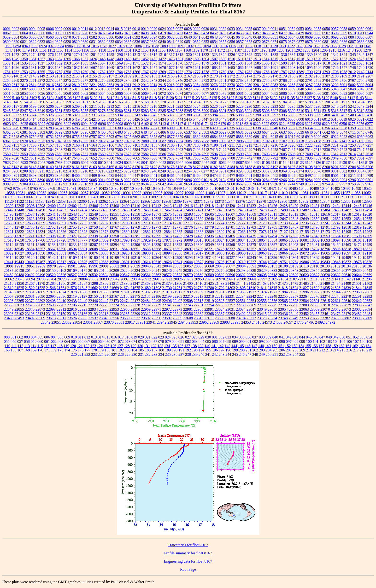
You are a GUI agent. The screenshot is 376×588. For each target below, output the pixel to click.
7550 (7, 154)
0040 (266, 29)
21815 (272, 288)
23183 (72, 314)
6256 (343, 124)
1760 (84, 72)
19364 (293, 258)
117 (53, 346)
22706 (72, 305)
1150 (34, 50)
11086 (111, 197)
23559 (125, 318)
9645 (171, 184)
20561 (146, 275)
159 (335, 346)
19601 (125, 262)
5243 (361, 106)
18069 (294, 240)
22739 (156, 305)
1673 (145, 68)
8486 (283, 175)
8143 (15, 167)
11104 (267, 197)
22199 (167, 296)
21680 (146, 288)
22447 (104, 301)
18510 (9, 249)
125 (107, 346)
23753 (304, 318)
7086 (197, 141)
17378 (125, 236)
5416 (50, 119)
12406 (93, 206)
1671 (128, 68)
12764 (104, 227)
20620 (294, 275)
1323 (214, 55)
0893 (9, 46)
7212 (240, 145)
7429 (248, 150)
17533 (294, 236)
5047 (343, 89)
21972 (251, 292)
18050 (251, 240)
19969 (41, 266)
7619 (7, 158)
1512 (248, 59)
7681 (188, 158)
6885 (223, 137)
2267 (369, 76)
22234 (241, 296)
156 (315, 346)
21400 (188, 283)
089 (235, 342)
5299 (205, 111)
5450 (231, 119)
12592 (177, 214)
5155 (33, 102)
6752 (50, 137)
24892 (320, 322)
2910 (119, 85)
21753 (188, 288)
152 (288, 346)
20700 (41, 279)
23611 (209, 318)
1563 (67, 63)
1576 (179, 63)
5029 (205, 89)
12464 (177, 210)
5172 (179, 102)
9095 (179, 180)
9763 (17, 188)
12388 (356, 201)
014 (101, 337)
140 (207, 346)
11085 (101, 197)
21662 (93, 288)
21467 (272, 283)
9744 (291, 184)
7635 (41, 158)
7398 (162, 150)
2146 (15, 76)
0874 (274, 42)
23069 (315, 309)
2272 (41, 80)
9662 (240, 184)
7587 (171, 154)
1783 (248, 72)
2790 (300, 80)
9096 (188, 180)
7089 (214, 141)
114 (33, 346)
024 (168, 337)
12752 (51, 227)
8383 (352, 171)
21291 (72, 283)
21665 (104, 288)
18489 (367, 245)
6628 (214, 132)
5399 (317, 115)
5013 (76, 89)
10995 (158, 193)
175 (74, 350)
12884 (167, 232)
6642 (326, 132)
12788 (304, 227)
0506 (317, 33)
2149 (41, 76)
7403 (179, 150)
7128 (309, 141)
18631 (114, 249)
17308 (51, 236)
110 (7, 346)
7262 (33, 150)
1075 (95, 46)
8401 (67, 175)
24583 (278, 322)
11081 (70, 197)
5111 (102, 98)
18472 (357, 245)
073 (128, 342)
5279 (110, 111)
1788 (292, 72)
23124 (40, 314)
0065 (33, 33)
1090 (173, 46)
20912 (146, 279)
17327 (72, 236)
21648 (82, 288)
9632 (136, 184)
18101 (357, 240)
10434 (93, 188)
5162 (93, 102)
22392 (40, 301)
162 (355, 346)
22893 (51, 309)
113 (27, 346)
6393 (67, 132)
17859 (93, 240)
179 (101, 350)
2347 (188, 80)
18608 (93, 249)
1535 (24, 63)
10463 (240, 188)
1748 (352, 68)
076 (148, 342)
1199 (272, 50)
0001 (7, 29)
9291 (326, 180)
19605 (135, 262)
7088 (206, 141)
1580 (214, 63)
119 (66, 346)
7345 (67, 150)
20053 (177, 266)
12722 (199, 223)
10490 (314, 188)
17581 (346, 236)
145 (241, 346)
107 (356, 342)
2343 (153, 80)
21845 (367, 288)
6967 (7, 141)
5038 (283, 89)
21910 (167, 292)
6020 (352, 119)
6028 (50, 124)
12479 (272, 210)
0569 (59, 37)
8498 (317, 175)
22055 (346, 292)
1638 (84, 68)
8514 (361, 175)
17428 (188, 236)
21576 (72, 288)
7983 (59, 163)
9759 (360, 184)
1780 (223, 72)
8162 (84, 167)
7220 (292, 145)
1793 (326, 72)
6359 (352, 128)
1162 (136, 50)
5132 (265, 98)
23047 (251, 309)
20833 (104, 279)
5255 (84, 111)
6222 (265, 124)
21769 (199, 288)
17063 (241, 232)
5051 (7, 93)
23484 (367, 314)
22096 (61, 296)
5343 (136, 115)
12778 (199, 227)
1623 (361, 63)
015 (107, 337)
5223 (188, 106)
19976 (62, 266)
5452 (248, 119)
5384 (214, 115)
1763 (110, 72)
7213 (248, 145)
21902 (146, 292)
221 (81, 354)
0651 (274, 37)
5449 (223, 119)
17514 (283, 236)
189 (168, 350)
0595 (162, 37)
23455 (315, 314)
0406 (128, 33)
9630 (119, 184)
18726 (220, 249)
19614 (146, 262)
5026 (179, 89)
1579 (205, 63)
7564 (76, 154)
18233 (72, 245)
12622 (19, 219)
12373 (219, 201)
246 (242, 354)
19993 (83, 266)
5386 (231, 115)
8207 (7, 171)
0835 (128, 42)
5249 (41, 111)
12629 (93, 219)
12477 (251, 210)
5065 (110, 93)
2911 (127, 85)
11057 (345, 193)
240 (201, 354)
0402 (102, 33)
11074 (49, 197)
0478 (292, 33)
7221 (300, 145)
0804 (352, 37)
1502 (188, 59)
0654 (292, 37)
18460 (336, 245)
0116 (76, 33)
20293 (241, 270)
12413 (167, 206)
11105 (277, 197)
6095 (93, 124)
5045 (326, 89)
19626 (167, 262)
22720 (93, 305)
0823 (41, 42)
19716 (230, 262)
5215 (128, 106)
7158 (59, 145)
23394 (230, 314)
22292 (367, 296)
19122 (19, 258)
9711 (266, 184)
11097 (195, 197)
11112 (338, 197)
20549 (135, 275)
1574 (162, 63)
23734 (272, 318)
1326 (231, 55)
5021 (145, 89)
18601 (82, 249)
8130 (343, 163)
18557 (40, 249)
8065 (180, 163)
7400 (171, 150)
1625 (7, 68)
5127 (230, 98)
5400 (326, 115)
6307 (153, 128)
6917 (292, 137)
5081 (240, 93)
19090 (336, 253)
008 (60, 337)
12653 (346, 219)
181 (114, 350)
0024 (162, 29)
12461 (156, 210)
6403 (119, 132)
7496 (300, 150)
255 (302, 354)
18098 (346, 240)
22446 (93, 301)
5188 (309, 102)
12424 (262, 206)
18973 (156, 253)
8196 (292, 167)
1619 (335, 63)
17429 (199, 236)
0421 (179, 33)
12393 (9, 206)
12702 (104, 223)
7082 (162, 141)
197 (222, 350)
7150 (360, 141)
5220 (162, 106)
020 (141, 337)
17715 (51, 240)
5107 (76, 98)
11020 (293, 193)
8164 (102, 167)
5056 (41, 93)
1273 (24, 55)
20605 (262, 275)
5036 (266, 89)
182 (121, 350)
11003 (210, 193)
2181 (300, 76)
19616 (156, 262)
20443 (367, 270)
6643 (335, 132)
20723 (62, 279)
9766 (43, 188)
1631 (33, 68)
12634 (146, 219)
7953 (24, 163)
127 (120, 346)
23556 (114, 318)
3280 (248, 85)
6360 (361, 128)
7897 (369, 158)
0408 (145, 33)
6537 (188, 132)
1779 (214, 72)
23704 (241, 318)
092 (255, 342)
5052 (15, 93)
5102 (33, 98)
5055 (33, 93)
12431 (315, 206)
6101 (136, 124)
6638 (292, 132)
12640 (209, 219)
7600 (248, 154)
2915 (162, 85)
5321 (7, 115)
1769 (162, 72)
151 (281, 346)
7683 (197, 158)
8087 (240, 163)
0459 (274, 33)
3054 (197, 85)
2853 (102, 85)
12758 (93, 227)
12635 (156, 219)
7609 (309, 154)
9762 (8, 188)
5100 (16, 98)
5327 (59, 115)
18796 (325, 249)
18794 (315, 249)
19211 (125, 258)
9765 (34, 188)
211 (315, 350)
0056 (326, 29)
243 (222, 354)
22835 (357, 305)
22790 (294, 305)
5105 (59, 98)
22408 (51, 301)
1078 (121, 46)
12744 (346, 223)
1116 (241, 46)
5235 (292, 106)
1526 (369, 59)
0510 (352, 33)
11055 (335, 193)
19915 (19, 266)
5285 (162, 111)
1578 (197, 63)
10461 (230, 188)
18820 (357, 249)
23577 (135, 318)
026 (181, 337)
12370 (188, 201)
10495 (335, 188)
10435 (103, 188)
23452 (304, 314)
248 (255, 354)
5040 (300, 89)
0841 (171, 42)
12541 (51, 214)
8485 (274, 175)
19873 (346, 262)
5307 (274, 111)
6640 (309, 132)
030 (208, 337)
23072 (336, 309)
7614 (352, 154)
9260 (257, 180)
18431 (315, 245)
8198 (309, 167)
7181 (136, 145)
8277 (205, 171)
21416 (199, 283)
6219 (248, 124)
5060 (67, 93)
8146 (41, 167)
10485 (293, 188)
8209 (24, 171)
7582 (145, 154)
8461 (171, 175)
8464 (179, 175)
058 (27, 342)
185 (141, 350)
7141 (343, 141)
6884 (214, 137)
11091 (143, 197)
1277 (59, 55)
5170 (162, 102)
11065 (18, 197)
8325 (257, 171)
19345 (251, 258)
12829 (93, 232)
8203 (343, 167)
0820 (15, 42)
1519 (309, 59)
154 (301, 346)
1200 (281, 50)
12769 (135, 227)
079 (168, 342)
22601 (315, 301)
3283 (274, 85)
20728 (72, 279)
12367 (156, 201)
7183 (153, 145)
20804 (83, 279)
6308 (162, 128)
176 (81, 350)
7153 (15, 145)
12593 (188, 214)
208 (295, 350)
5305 (257, 111)
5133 (274, 98)
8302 (248, 171)
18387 (272, 245)
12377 (251, 201)
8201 (335, 167)
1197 (255, 50)
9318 (84, 184)
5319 (361, 111)
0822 (33, 42)
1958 (343, 72)
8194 (283, 167)
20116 (314, 266)
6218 (240, 124)
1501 (179, 59)
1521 (326, 59)
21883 (93, 292)
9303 (16, 184)
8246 (153, 171)
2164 (162, 76)
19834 (315, 262)
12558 (135, 214)
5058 (59, 93)
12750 (30, 227)
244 (228, 354)
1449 (119, 59)
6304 (128, 128)
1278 (67, 55)
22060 (357, 292)
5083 (257, 93)
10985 (63, 193)
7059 (76, 141)
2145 (7, 76)
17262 (367, 232)
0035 (248, 29)
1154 (68, 50)
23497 (30, 318)
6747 (7, 137)
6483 (136, 132)
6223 (274, 124)
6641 (317, 132)
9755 (335, 184)
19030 (220, 253)
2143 (361, 72)
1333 (257, 55)
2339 (119, 80)
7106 (275, 141)
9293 (335, 180)
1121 (283, 46)
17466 (241, 236)
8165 (110, 167)
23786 (336, 318)
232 (148, 354)
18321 (167, 245)
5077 (205, 93)
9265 (274, 180)
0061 (369, 29)
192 (188, 350)
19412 (357, 258)
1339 (309, 55)
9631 (128, 184)
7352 (84, 150)
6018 (335, 119)
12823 (30, 232)
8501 (335, 175)
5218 (153, 106)
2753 (205, 80)
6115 (171, 124)
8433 (102, 175)
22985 (199, 309)
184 (134, 350)
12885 (177, 232)
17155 (304, 232)
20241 (156, 270)
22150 (93, 296)
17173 (325, 232)
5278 (102, 111)
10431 (71, 188)
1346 (361, 55)
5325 (41, 115)
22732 (146, 305)
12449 (30, 210)
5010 (50, 89)
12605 (209, 214)
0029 (197, 29)
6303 (119, 128)
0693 (343, 37)
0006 (50, 29)
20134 (346, 266)
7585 (153, 154)
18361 (220, 245)
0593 (145, 37)
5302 (231, 111)
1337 (292, 55)
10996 (168, 193)
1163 (145, 50)
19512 (61, 262)
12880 (125, 232)
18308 (146, 245)
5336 (128, 115)
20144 (30, 270)
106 (349, 342)
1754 (33, 72)
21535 (40, 288)
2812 (15, 85)
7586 (162, 154)
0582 (93, 37)
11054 (325, 193)
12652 (336, 219)
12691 (61, 223)
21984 (283, 292)
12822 (19, 232)
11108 (308, 197)
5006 (15, 89)
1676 (162, 68)
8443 (119, 175)
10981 (20, 193)
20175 (82, 270)
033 (228, 337)
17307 (40, 236)
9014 (102, 180)
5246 (15, 111)
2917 (179, 85)
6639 (300, 132)
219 (369, 350)
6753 (59, 137)
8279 (214, 171)
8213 (59, 171)
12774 (167, 227)
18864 (82, 253)
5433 (153, 119)
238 (188, 354)
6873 (153, 137)
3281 (257, 85)
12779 (209, 227)
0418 (153, 33)
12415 (177, 206)
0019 (145, 29)
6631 (240, 132)
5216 (136, 106)
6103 (154, 124)
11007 (220, 193)
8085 (231, 163)
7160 (76, 145)
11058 (356, 193)
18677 (167, 249)
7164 (93, 145)
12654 (357, 219)
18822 (9, 253)
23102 (19, 314)
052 (356, 337)
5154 (24, 102)
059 (34, 342)
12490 (357, 210)
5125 (213, 98)
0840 (162, 42)
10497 (346, 188)
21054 (283, 279)
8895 (50, 180)
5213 (110, 106)
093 (262, 342)
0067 (50, 33)
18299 (125, 245)
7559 (59, 154)
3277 (223, 85)
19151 (61, 258)
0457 (257, 33)
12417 (199, 206)
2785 (257, 80)
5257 (93, 111)
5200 (41, 106)
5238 (317, 106)
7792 (274, 158)
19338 (241, 258)
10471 (272, 188)
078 (161, 342)
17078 (262, 232)
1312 (128, 55)
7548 (369, 150)
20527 (72, 275)
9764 (25, 188)
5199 (33, 106)
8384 (361, 171)
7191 (223, 145)
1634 (59, 68)
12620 (367, 214)
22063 (367, 292)
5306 (266, 111)
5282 (136, 111)
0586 (110, 37)
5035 (257, 89)
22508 (188, 301)
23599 (177, 318)
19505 (51, 262)
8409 (93, 175)
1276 (50, 55)
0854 (214, 42)
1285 (110, 55)
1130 (359, 46)
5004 (369, 85)
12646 (272, 219)
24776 (299, 322)
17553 (325, 236)
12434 (336, 206)
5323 (24, 115)
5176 (214, 102)
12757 (82, 227)
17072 (251, 232)
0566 (33, 37)
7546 (352, 150)
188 (161, 350)
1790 (309, 72)
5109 (94, 98)
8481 (248, 175)
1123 (300, 46)
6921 (326, 137)
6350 (283, 128)
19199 (114, 258)
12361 (93, 201)
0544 (369, 33)
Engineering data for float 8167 (188, 561)
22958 (135, 309)
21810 (251, 288)
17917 (135, 240)
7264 (50, 150)
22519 (209, 301)
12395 (19, 206)
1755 (41, 72)
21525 (19, 288)
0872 (257, 42)
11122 (19, 201)
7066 (85, 141)
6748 (15, 137)
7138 (317, 141)
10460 (219, 188)
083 (195, 342)
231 (141, 354)
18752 (251, 249)
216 (349, 350)
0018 (136, 29)
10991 (126, 193)
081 (181, 342)
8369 (283, 171)
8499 (326, 175)
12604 (199, 214)
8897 (59, 180)
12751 (40, 227)
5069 (145, 93)
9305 (33, 184)
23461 (325, 314)
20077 (230, 266)
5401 (335, 115)
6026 (33, 124)
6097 (111, 124)
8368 (274, 171)
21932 (188, 292)
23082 (357, 309)
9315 (76, 184)
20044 (167, 266)
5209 (76, 106)
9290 (317, 180)
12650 (315, 219)
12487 (346, 210)
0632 (171, 37)
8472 (205, 175)
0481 (309, 33)
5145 (7, 102)
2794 (326, 80)
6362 (7, 132)
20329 (262, 270)
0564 (15, 37)
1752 (15, 72)
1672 (136, 68)
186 (148, 350)
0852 (197, 42)
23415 (262, 314)
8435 (110, 175)
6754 (67, 137)
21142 (346, 279)
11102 (246, 197)
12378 (261, 201)
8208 (15, 171)
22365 (19, 301)
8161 (76, 167)
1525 (361, 59)
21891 (125, 292)
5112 (110, 98)
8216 (84, 171)
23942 (162, 322)
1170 (204, 50)
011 (80, 337)
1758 (67, 72)
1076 (104, 46)
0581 (84, 37)
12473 (220, 210)
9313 (67, 184)
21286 (61, 283)
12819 (357, 227)
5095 (361, 93)
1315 (153, 55)
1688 (257, 68)
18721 (209, 249)
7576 (128, 154)
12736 (304, 223)
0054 (309, 29)
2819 (76, 85)
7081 (154, 141)
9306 (41, 184)
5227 (223, 106)
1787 (283, 72)
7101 (257, 141)
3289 (326, 85)
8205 (361, 167)
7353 (93, 150)
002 (20, 337)
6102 (145, 124)
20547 (125, 275)
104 (336, 342)
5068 (136, 93)
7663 (128, 158)
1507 (214, 59)
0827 (59, 42)
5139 (325, 98)
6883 (205, 137)
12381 (293, 201)
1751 (7, 72)
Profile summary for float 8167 (188, 553)
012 (87, 337)
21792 (220, 288)
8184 (231, 167)
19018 (209, 253)
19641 (177, 262)
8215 (76, 171)
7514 (309, 150)
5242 (352, 106)
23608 (188, 318)
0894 (17, 46)
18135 (19, 245)
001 (13, 337)
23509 (40, 318)
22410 (61, 301)
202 (255, 350)
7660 (110, 158)
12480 (283, 210)
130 (140, 346)
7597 (223, 154)
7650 (84, 158)
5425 (128, 119)
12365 (135, 201)
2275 (67, 80)
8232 (128, 171)
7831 (300, 158)
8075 (206, 163)
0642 (205, 37)
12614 (304, 214)
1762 (102, 72)
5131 (256, 98)
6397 (93, 132)
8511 (352, 175)
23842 (46, 322)
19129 (30, 258)
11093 (163, 197)
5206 (50, 106)
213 (329, 350)
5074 (179, 93)
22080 (19, 296)
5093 (343, 93)
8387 (369, 171)
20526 (61, 275)
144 (234, 346)
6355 (317, 128)
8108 (266, 163)
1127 (333, 46)
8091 (257, 163)
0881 (326, 42)
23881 (119, 322)
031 (215, 337)
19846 (336, 262)
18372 (241, 245)
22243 (262, 296)
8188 (248, 167)
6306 (145, 128)
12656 (9, 223)
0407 (136, 33)
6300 (93, 128)
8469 (197, 175)
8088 (249, 163)
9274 (292, 180)
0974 (43, 46)
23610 (199, 318)
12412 (156, 206)
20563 (156, 275)
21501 (357, 283)
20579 (188, 275)
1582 (231, 63)
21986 (294, 292)
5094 (352, 93)
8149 (50, 167)
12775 (177, 227)
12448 (19, 210)
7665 (136, 158)
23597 (167, 318)
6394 (76, 132)
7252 (343, 145)
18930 (135, 253)
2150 (50, 76)
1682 (205, 68)
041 (282, 337)
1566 (93, 63)
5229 (240, 106)
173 (60, 350)
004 (34, 337)
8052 (162, 163)
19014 (188, 253)
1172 (221, 50)
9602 (110, 184)
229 (128, 354)
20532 (93, 275)
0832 (102, 42)
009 (67, 337)
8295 (240, 171)
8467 (188, 175)
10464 (251, 188)
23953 (193, 322)
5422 (102, 119)
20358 (325, 270)
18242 (82, 245)
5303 (240, 111)
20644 (357, 275)
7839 (317, 158)
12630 (104, 219)
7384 (136, 150)
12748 (9, 227)
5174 (197, 102)
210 (309, 350)
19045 (230, 253)
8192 (266, 167)
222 (87, 354)
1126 (325, 46)
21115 (315, 279)
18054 (262, 240)
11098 (205, 197)
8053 (171, 163)
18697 (188, 249)
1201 (289, 50)
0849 (179, 42)
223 (94, 354)
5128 (239, 98)
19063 (262, 253)
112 (20, 346)
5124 (205, 98)
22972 (167, 309)
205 (275, 350)
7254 (361, 145)
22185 (146, 296)
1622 (352, 63)
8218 (102, 171)
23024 (220, 309)
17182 (336, 232)
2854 (110, 85)
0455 (240, 33)
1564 (76, 63)
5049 (361, 89)
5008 (33, 89)
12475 (230, 210)
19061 (251, 253)
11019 (283, 193)
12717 (188, 223)
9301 (369, 180)
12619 (357, 214)
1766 (136, 72)
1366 (76, 59)
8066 (188, 163)
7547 (361, 150)
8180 (205, 167)
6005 (292, 119)
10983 (41, 193)
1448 (110, 59)
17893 (114, 240)
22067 (9, 296)
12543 (72, 214)
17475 (251, 236)
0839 (153, 42)
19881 (9, 266)
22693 (51, 305)
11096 (184, 197)
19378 (304, 258)
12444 (346, 206)
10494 (325, 188)
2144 (369, 72)
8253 (179, 171)
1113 (216, 46)
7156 (41, 145)
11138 (40, 201)
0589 (119, 37)
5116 (144, 98)
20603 (251, 275)
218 (363, 350)
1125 (316, 46)
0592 (136, 37)
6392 (59, 132)
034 (235, 337)
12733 (283, 223)
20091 (251, 266)
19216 (135, 258)
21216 (9, 283)
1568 (110, 63)
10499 (356, 188)
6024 (16, 124)
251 (275, 354)
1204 (315, 50)
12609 (251, 214)
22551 (241, 301)
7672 (171, 158)
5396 (292, 115)
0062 (7, 33)
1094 (207, 46)
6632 (248, 132)
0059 (352, 29)
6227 (309, 124)
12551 (114, 214)
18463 (346, 245)
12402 (72, 206)
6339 (266, 128)
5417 (59, 119)
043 (295, 337)
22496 (167, 301)
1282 (102, 55)
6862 (136, 137)
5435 (171, 119)
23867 (98, 322)
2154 (84, 76)
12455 (93, 210)
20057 (188, 266)
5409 (361, 115)
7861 (361, 158)
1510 (231, 59)
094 (269, 342)
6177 (214, 124)
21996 (304, 292)
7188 (197, 145)
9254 (231, 180)
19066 (283, 253)
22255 (283, 296)
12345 (50, 201)
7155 (33, 145)
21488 (315, 283)
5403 (352, 115)
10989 (105, 193)
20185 (93, 270)
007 (54, 337)
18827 (19, 253)
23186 (82, 314)
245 (235, 354)
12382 (304, 201)
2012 (352, 72)
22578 (294, 301)
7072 (102, 141)
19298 (188, 258)
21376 (156, 283)
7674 (179, 158)
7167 (119, 145)
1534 (15, 63)
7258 (7, 150)
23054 (283, 309)
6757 (93, 137)
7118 (300, 141)
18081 (304, 240)
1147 (9, 50)
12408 (114, 206)
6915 (274, 137)
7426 (240, 150)
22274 (325, 296)
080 (175, 342)
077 (154, 342)
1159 (111, 50)
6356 (326, 128)
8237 (136, 171)
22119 (72, 296)
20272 (209, 270)
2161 (136, 76)
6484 (145, 132)
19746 (272, 262)
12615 (315, 214)
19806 (304, 262)
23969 (214, 322)
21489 (325, 283)
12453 (72, 210)
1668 (102, 68)
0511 (361, 33)
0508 (335, 33)
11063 (7, 197)
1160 (119, 50)
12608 (241, 214)
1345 (352, 55)
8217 (93, 171)
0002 (15, 29)
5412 (15, 119)
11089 (122, 197)
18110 (367, 240)
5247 (24, 111)
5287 (171, 111)
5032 (231, 89)
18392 (283, 245)
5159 (67, 102)
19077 (315, 253)
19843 (325, 262)
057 (20, 342)
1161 (128, 50)
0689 (309, 37)
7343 (59, 150)
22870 (30, 309)
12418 (209, 206)
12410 (135, 206)
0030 (205, 29)
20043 (156, 266)
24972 (330, 322)
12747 (367, 223)
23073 (346, 309)
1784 (257, 72)
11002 (200, 193)
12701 (93, 223)
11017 (262, 193)
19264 (156, 258)
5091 (326, 93)
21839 (346, 288)
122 (87, 346)
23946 (183, 322)
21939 (199, 292)
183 (128, 350)
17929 (146, 240)
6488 (171, 132)
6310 (179, 128)
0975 (52, 46)
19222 (146, 258)
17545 (315, 236)
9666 (248, 184)
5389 (248, 115)
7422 (223, 150)
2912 (136, 85)
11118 (369, 197)
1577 (188, 63)
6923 (343, 137)
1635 (67, 68)
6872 (145, 137)
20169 (72, 270)
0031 (214, 29)
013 (94, 337)
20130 (325, 266)
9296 (352, 180)
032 (222, 337)
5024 (162, 89)
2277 (84, 80)
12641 (220, 219)
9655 (205, 184)
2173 (240, 76)
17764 (72, 240)
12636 (167, 219)
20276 (220, 270)
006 (47, 337)
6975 (41, 141)
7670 (162, 158)
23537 (93, 318)
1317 (171, 55)
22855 (19, 309)
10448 (166, 188)
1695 (309, 68)
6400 (102, 132)
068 (94, 342)
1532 (7, 63)
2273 (50, 80)
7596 (214, 154)
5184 (283, 102)
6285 (67, 128)
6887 (231, 137)
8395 (50, 175)
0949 (26, 46)
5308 (283, 111)
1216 (341, 50)
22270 (315, 296)
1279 (76, 55)
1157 (94, 50)
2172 (231, 76)
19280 (167, 258)
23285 (125, 314)
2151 (59, 76)
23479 (346, 314)
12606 (220, 214)
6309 (171, 128)
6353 (300, 128)
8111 (274, 163)
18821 (367, 249)
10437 (124, 188)
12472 (209, 210)
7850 (343, 158)
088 (228, 342)
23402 (241, 314)
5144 (369, 98)
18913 (114, 253)
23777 (315, 318)
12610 (262, 214)
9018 (119, 180)
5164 (110, 102)
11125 (30, 201)
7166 (110, 145)
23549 (104, 318)
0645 (231, 37)
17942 (156, 240)
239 (195, 354)
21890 (114, 292)
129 (134, 346)
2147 (24, 76)
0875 (283, 42)
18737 (230, 249)
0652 (283, 37)
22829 (346, 305)
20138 (19, 270)
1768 (153, 72)
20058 (199, 266)
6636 (274, 132)
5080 (231, 93)
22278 (336, 296)
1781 (231, 72)
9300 (361, 180)
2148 (33, 76)
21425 (209, 283)
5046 (335, 89)
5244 (369, 106)
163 (362, 346)
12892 (220, 232)
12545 (82, 214)
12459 (135, 210)
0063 (16, 33)
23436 (283, 314)
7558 (50, 154)
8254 (188, 171)
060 (40, 342)
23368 (209, 314)
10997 (179, 193)
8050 (154, 163)
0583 (102, 37)
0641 (197, 37)
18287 (104, 245)
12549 (93, 214)
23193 (93, 314)
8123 (300, 163)
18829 (30, 253)
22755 (220, 305)
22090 (40, 296)
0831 (93, 42)
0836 (136, 42)
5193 (352, 102)
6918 (300, 137)
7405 (188, 150)
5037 (274, 89)
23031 (230, 309)
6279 (15, 128)
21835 (325, 288)
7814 (292, 158)
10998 (189, 193)
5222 (179, 106)
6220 (257, 124)
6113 (162, 124)
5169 (153, 102)
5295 (188, 111)
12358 (71, 201)
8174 (162, 167)
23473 (336, 314)
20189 (104, 270)
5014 (84, 89)
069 (101, 342)
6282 (41, 128)
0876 (292, 42)
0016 (128, 29)
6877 (171, 137)
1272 (15, 55)
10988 (94, 193)
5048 (352, 89)
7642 (59, 158)
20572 (167, 275)
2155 (93, 76)
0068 (59, 33)
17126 (272, 232)
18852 (51, 253)
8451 (153, 175)
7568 (93, 154)
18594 (72, 249)
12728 (251, 223)
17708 (40, 240)
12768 (125, 227)
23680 (230, 318)
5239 (326, 106)
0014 (110, 29)
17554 (336, 236)
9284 (309, 180)
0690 (317, 37)
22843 (367, 305)
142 (221, 346)
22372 (30, 301)
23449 (294, 314)
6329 (214, 128)
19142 (51, 258)
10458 (209, 188)
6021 (360, 119)
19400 (325, 258)
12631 (114, 219)
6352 (292, 128)
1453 (153, 59)
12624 (40, 219)
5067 (128, 93)
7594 (197, 154)
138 (194, 346)
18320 (156, 245)
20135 (357, 266)
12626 (61, 219)
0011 (84, 29)
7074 (111, 141)
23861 (88, 322)
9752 (317, 184)
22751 (199, 305)
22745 (188, 305)
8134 (352, 163)
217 (356, 350)
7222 (309, 145)
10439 (135, 188)
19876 (367, 262)
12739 (315, 223)
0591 (128, 37)
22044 (336, 292)
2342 (145, 80)
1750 (369, 68)
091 (248, 342)
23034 (241, 309)
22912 (61, 309)
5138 (317, 98)
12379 (272, 201)
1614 (292, 63)
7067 (93, 141)
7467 (283, 150)
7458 (274, 150)
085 (208, 342)
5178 (231, 102)
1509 (223, 59)
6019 (343, 119)
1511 (240, 59)
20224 (135, 270)
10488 (304, 188)
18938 (146, 253)
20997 (262, 279)
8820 (24, 180)
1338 (300, 55)
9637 (153, 184)
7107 (283, 141)
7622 (24, 158)
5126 (222, 98)
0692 (335, 37)
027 (188, 337)
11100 (226, 197)
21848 (9, 292)
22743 (177, 305)
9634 (145, 184)
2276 (76, 80)
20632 (336, 275)
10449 (177, 188)
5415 (41, 119)
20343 (294, 270)
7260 (15, 150)
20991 (252, 279)
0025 (171, 29)
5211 (93, 106)
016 (114, 337)
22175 (135, 296)
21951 (220, 292)
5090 (317, 93)
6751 (41, 137)
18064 (272, 240)
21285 (51, 283)
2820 (84, 85)
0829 (76, 42)
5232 (266, 106)
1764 (119, 72)
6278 (7, 128)
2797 (352, 80)
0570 (67, 37)
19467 (40, 262)
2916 (171, 85)
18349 (209, 245)
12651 (325, 219)
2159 (128, 76)
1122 (291, 46)
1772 (179, 72)
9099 (197, 180)
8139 (369, 163)
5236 (300, 106)
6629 (223, 132)
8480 (240, 175)
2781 (223, 80)
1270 (367, 50)
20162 (61, 270)
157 (322, 346)
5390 (257, 115)
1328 (248, 55)
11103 (257, 197)
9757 (343, 184)
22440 (82, 301)
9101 (205, 180)
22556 (272, 301)
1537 (41, 63)
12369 (177, 201)
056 (13, 342)
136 (181, 346)
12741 (325, 223)
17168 (315, 232)
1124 (308, 46)
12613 (294, 214)
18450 (325, 245)
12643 (241, 219)
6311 (188, 128)
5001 (343, 85)
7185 (171, 145)
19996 (93, 266)
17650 (19, 240)
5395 (283, 115)
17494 (272, 236)
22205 (177, 296)
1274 (33, 55)
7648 (76, 158)
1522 (335, 59)
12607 (230, 214)
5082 (248, 93)
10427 (61, 188)
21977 (272, 292)
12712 (156, 223)
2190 (352, 76)
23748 (283, 318)
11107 (298, 197)
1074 (86, 46)
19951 (30, 266)
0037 (257, 29)
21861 (30, 292)
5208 (67, 106)
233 (154, 354)
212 (322, 350)
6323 (197, 128)
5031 (223, 89)
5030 (214, 89)
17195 (346, 232)
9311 (50, 184)
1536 (33, 63)
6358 (343, 128)
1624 (369, 63)
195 (208, 350)
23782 (325, 318)
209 (302, 350)
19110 (367, 253)
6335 (231, 128)
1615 (300, 63)
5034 (248, 89)
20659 (367, 275)
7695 (205, 158)
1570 (128, 63)
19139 (40, 258)
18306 (135, 245)
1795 (335, 72)
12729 (262, 223)
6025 (24, 124)
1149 (26, 50)
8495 (300, 175)
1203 (307, 50)
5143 (360, 98)
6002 (283, 119)
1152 (51, 50)
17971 (167, 240)
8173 (153, 167)
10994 (147, 193)
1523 (343, 59)
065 (74, 342)
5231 (257, 106)
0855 (223, 42)
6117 (179, 124)
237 (181, 354)
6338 (257, 128)
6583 (205, 132)
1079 (129, 46)
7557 (41, 154)
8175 (171, 167)
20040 (146, 266)
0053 (300, 29)
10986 (73, 193)
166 (13, 350)
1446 (102, 59)
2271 (33, 80)
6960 (361, 137)
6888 (240, 137)
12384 (325, 201)
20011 (125, 266)
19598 (114, 262)
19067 (294, 253)
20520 (51, 275)
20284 (230, 270)
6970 (24, 141)
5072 (162, 93)
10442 (145, 188)
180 (107, 350)
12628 (82, 219)
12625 (51, 219)
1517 (292, 59)
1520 (317, 59)
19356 (272, 258)
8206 (369, 167)
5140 (334, 98)
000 (7, 337)
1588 (283, 63)
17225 (357, 232)
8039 (136, 163)
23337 (167, 314)
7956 (33, 163)
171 (47, 350)
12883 (156, 232)
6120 (196, 124)
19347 (262, 258)
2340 (128, 80)
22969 (146, 309)
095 (275, 342)
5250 (50, 111)
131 (147, 346)
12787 (294, 227)
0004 (33, 29)
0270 (84, 33)
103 (329, 342)
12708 (125, 223)
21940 (209, 292)
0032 (223, 29)
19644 (188, 262)
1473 (171, 59)
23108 (30, 314)
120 (73, 346)
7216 (274, 145)
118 (60, 346)
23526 (72, 318)
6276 (360, 124)
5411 (7, 119)
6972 (33, 141)
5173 (188, 102)
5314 (317, 111)
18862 (72, 253)
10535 (367, 188)
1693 (292, 68)
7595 (205, 154)
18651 (135, 249)
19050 (241, 253)
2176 (266, 76)
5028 (197, 89)
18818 (346, 249)
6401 (110, 132)
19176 (82, 258)
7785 (266, 158)
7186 (179, 145)
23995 (235, 322)
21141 (336, 279)
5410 (369, 115)
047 (322, 337)
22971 (156, 309)
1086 (138, 46)
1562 (59, 63)
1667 (93, 68)
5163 (102, 102)
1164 (153, 50)
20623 (304, 275)
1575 (171, 63)
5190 (326, 102)
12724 (220, 223)
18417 (304, 245)
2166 (179, 76)
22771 (262, 305)
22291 (357, 296)
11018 (273, 193)
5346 (153, 115)
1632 (41, 68)
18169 (40, 245)
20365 (336, 270)
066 (81, 342)
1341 (326, 55)
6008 (300, 119)
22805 (315, 305)
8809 (15, 180)
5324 (33, 115)
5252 (67, 111)
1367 (84, 59)
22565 (283, 301)
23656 (220, 318)
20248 (177, 270)
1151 (43, 50)
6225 (291, 124)
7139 (326, 141)
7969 (50, 163)
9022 (128, 180)
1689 (266, 68)
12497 (19, 214)
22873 (40, 309)
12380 (282, 201)
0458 (266, 33)
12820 (367, 227)
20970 (220, 279)
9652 (197, 184)
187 (154, 350)
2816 (50, 85)
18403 (294, 245)
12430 (304, 206)
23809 (367, 318)
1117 (249, 46)
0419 (162, 33)
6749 (24, 137)
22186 (156, 296)
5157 (50, 102)
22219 (220, 296)
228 (121, 354)
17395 (156, 236)
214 (336, 350)
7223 (317, 145)
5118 (153, 98)
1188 (247, 50)
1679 (188, 68)
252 (282, 354)
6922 (335, 137)
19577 (93, 262)
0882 (335, 42)
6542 (197, 132)
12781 (230, 227)
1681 (197, 68)
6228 (317, 124)
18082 (315, 240)
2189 (343, 76)
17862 (104, 240)
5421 (93, 119)
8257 (197, 171)
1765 (128, 72)
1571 (136, 63)
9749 (300, 184)
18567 (51, 249)
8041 (145, 163)
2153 (76, 76)
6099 (128, 124)
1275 (41, 55)
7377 (102, 150)
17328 (82, 236)
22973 (177, 309)
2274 (59, 80)
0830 (84, 42)
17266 (9, 236)
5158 (59, 102)
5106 (68, 98)
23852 (67, 322)
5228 (231, 106)
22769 (251, 305)
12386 (346, 201)
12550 (104, 214)
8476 (223, 175)
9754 (326, 184)
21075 (294, 279)
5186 (292, 102)
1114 (224, 46)
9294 (343, 180)
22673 (19, 305)
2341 (136, 80)
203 (262, 350)
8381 (335, 171)
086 (215, 342)
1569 (119, 63)
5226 (214, 106)
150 (275, 346)
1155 (77, 50)
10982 (31, 193)
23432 (272, 314)
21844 (357, 288)
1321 (197, 55)
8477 (231, 175)
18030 (230, 240)
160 (342, 346)
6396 (84, 132)
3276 (214, 85)
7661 (119, 158)
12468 (188, 210)
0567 (41, 37)
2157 (110, 76)
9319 (93, 184)
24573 (267, 322)
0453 (223, 33)
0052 (292, 29)
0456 (248, 33)
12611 (272, 214)
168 (27, 350)
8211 (41, 171)
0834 (119, 42)
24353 (246, 322)
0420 (171, 33)
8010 (102, 163)
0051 (283, 29)
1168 (187, 50)
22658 (9, 305)
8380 (326, 171)
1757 (59, 72)
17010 (230, 232)
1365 (67, 59)
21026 (273, 279)
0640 (188, 37)
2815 (41, 85)
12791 (325, 227)
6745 (361, 132)
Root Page (188, 569)
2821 (93, 85)
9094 (171, 180)
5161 (84, 102)
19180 (93, 258)
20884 (136, 279)
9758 (352, 184)
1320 (188, 55)
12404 (82, 206)
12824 (40, 232)
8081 (214, 163)
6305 (136, 128)
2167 (188, 76)
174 (67, 350)
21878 (72, 292)
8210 (33, 171)
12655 (367, 219)
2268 (7, 80)
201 (248, 350)
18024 (220, 240)
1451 (136, 59)
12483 (315, 210)
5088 (300, 93)
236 (175, 354)
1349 (15, 59)
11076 (59, 197)
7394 (153, 150)
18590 (61, 249)
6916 (283, 137)
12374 (230, 201)
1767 (145, 72)
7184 (162, 145)
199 (235, 350)
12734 (294, 223)
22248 (272, 296)
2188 (335, 76)
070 (107, 342)
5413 (24, 119)
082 (188, 342)
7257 (369, 145)
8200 (326, 167)
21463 (262, 283)
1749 (361, 68)
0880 (317, 42)
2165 (171, 76)
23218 (104, 314)
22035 (325, 292)
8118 (283, 163)
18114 (9, 245)
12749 (19, 227)
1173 (230, 50)
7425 (231, 150)
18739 (241, 249)
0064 (24, 33)
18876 (93, 253)
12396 (30, 206)
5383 (205, 115)
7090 (223, 141)
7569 (102, 154)
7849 (335, 158)
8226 (119, 171)
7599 (240, 154)
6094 (85, 124)
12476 (241, 210)
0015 (119, 29)
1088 (155, 46)
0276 (93, 33)
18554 (30, 249)
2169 (205, 76)
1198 (264, 50)
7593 (188, 154)
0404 (110, 33)
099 (302, 342)
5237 (309, 106)
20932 (188, 279)
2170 (214, 76)
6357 (335, 128)
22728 (135, 305)
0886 (343, 42)
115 (40, 346)
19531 (72, 262)
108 (363, 342)
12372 (209, 201)
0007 (59, 29)
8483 (266, 175)
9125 (214, 180)
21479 (294, 283)
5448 (214, 119)
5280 (119, 111)
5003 (361, 85)
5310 (300, 111)
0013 (102, 29)
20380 (357, 270)
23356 (188, 314)
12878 (104, 232)
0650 (266, 37)
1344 (343, 55)
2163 (153, 76)
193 (195, 350)
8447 (136, 175)
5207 (59, 106)
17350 (114, 236)
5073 (171, 93)
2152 (67, 76)
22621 (336, 301)
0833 (110, 42)
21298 (93, 283)
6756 (84, 137)
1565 (84, 63)
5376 (162, 115)
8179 (197, 167)
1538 (50, 63)
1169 (196, 50)
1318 (179, 55)
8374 (300, 171)
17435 (209, 236)
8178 (188, 167)
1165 (162, 50)
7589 (179, 154)
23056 (294, 309)
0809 (7, 42)
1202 (298, 50)
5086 (283, 93)
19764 (294, 262)
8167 (128, 167)
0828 (67, 42)
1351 (33, 59)
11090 (132, 197)
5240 (335, 106)
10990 (115, 193)
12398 (40, 206)
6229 (326, 124)
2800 (7, 85)
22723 (104, 305)
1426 (93, 59)
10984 (52, 193)
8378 (317, 171)
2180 (292, 76)
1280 (84, 55)
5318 (352, 111)
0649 (257, 37)
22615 (325, 301)
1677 (171, 68)
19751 (283, 262)
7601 (257, 154)
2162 (145, 76)
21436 (230, 283)
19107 (357, 253)
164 (369, 346)
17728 (61, 240)
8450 (145, 175)
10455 (188, 188)
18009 (188, 240)
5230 (248, 106)
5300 (214, 111)
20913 (157, 279)
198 (228, 350)
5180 (248, 102)
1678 (179, 68)
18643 (125, 249)
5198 (24, 106)
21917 (177, 292)
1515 (274, 59)
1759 (76, 72)
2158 (119, 76)
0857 (240, 42)
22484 (146, 301)
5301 (223, 111)
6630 (231, 132)
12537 (30, 214)
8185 (240, 167)
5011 (58, 89)
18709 (199, 249)
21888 (104, 292)
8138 (360, 163)
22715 (82, 305)
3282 (266, 85)
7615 (361, 154)
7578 (136, 154)
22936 (104, 309)
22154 (104, 296)
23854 (77, 322)
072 (121, 342)
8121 (291, 163)
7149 (352, 141)
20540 (114, 275)
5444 (179, 119)
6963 (369, 137)
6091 (59, 124)
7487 (292, 150)
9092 (162, 180)
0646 (240, 37)
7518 (317, 150)
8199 (317, 167)
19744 (262, 262)
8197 (300, 167)
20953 (199, 279)
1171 (213, 50)
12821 (9, 232)
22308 (9, 301)
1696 (317, 68)
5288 (179, 111)
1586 (266, 63)
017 (121, 337)
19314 (209, 258)
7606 (292, 154)
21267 (30, 283)
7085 (188, 141)
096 (282, 342)
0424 (205, 33)
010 (74, 337)
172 (54, 350)
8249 (162, 171)
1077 (112, 46)
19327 (230, 258)
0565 (24, 37)
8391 (15, 175)
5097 (369, 93)
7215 (266, 145)
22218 (209, 296)
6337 (248, 128)
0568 (50, 37)
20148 (40, 270)
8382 (343, 171)
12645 (262, 219)
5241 (343, 106)
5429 (145, 119)
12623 (30, 219)
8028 (128, 163)
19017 (199, 253)
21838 (336, 288)
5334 (119, 115)
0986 (69, 46)
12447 (9, 210)
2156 (102, 76)
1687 (248, 68)
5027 (188, 89)
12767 (114, 227)
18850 (40, 253)
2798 (361, 80)
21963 (241, 292)
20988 (241, 279)
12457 (114, 210)
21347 (135, 283)
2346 (179, 80)
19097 (346, 253)
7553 (24, 154)
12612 (283, 214)
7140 (335, 141)
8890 (41, 180)
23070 (325, 309)
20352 (304, 270)
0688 (300, 37)
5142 (351, 98)
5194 (361, 102)
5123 (196, 98)
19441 (9, 262)
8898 (67, 180)
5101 (25, 98)
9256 (240, 180)
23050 (272, 309)
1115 (232, 46)
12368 (166, 201)
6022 (369, 119)
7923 (7, 163)
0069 (67, 33)
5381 (197, 115)
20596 (230, 275)
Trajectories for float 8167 (188, 545)
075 (141, 342)
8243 (145, 171)
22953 (114, 309)
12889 (209, 232)
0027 (179, 29)
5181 (257, 102)
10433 (82, 188)
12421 (241, 206)
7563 (67, 154)
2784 (248, 80)
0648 (248, 37)
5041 (309, 89)
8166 (119, 167)
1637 (76, 68)
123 (93, 346)
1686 (240, 68)
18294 (114, 245)
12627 (72, 219)
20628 (325, 275)
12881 (135, 232)
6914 (266, 137)
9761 (369, 184)
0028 (188, 29)
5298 (197, 111)
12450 (40, 210)
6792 (102, 137)
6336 (240, 128)
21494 (336, 283)
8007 (85, 163)
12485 (336, 210)
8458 (162, 175)
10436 (114, 188)
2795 (335, 80)
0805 (361, 37)
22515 (199, 301)
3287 (309, 85)
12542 (61, 214)
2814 (33, 85)
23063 (304, 309)
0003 (24, 29)
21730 (167, 288)
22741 (167, 305)
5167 (136, 102)
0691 (326, 37)
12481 (294, 210)
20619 (283, 275)
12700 (82, 223)
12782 (241, 227)
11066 (28, 197)
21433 (220, 283)
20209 (114, 270)
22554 (251, 301)
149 (268, 346)
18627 (104, 249)
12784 (262, 227)
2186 (317, 76)
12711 (146, 223)
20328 (251, 270)
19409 (346, 258)
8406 (76, 175)
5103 (42, 98)
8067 (197, 163)
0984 (60, 46)
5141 (343, 98)
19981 (72, 266)
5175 (205, 102)
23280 (114, 314)
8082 (223, 163)
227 (114, 354)
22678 (30, 305)
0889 (369, 42)
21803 (230, 288)
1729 (326, 68)
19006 (177, 253)
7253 (352, 145)
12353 (61, 201)
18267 (93, 245)
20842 (115, 279)
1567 (102, 63)
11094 (174, 197)
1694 (300, 68)
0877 (300, 42)
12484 (325, 210)
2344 (162, 80)
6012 (326, 119)
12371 (198, 201)
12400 (51, 206)
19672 (199, 262)
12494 (367, 210)
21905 (156, 292)
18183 (51, 245)
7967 (41, 163)
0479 (300, 33)
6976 (50, 141)
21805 (241, 288)
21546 (51, 288)
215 (342, 350)
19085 (325, 253)
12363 (114, 201)
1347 (369, 55)
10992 (136, 193)
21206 (367, 279)
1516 (283, 59)
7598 (231, 154)
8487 (292, 175)
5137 (308, 98)
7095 (240, 141)
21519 (9, 288)
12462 (167, 210)
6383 (41, 132)
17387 (146, 236)
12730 (272, 223)
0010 (76, 29)
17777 (82, 240)
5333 (110, 115)
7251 (335, 145)
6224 (283, 124)
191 (181, 350)
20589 (209, 275)
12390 (367, 201)
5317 (343, 111)
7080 (145, 141)
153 (295, 346)
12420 (230, 206)
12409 (125, 206)
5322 (15, 115)
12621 (9, 219)
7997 (67, 163)
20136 (367, 266)
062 (54, 342)
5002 (352, 85)
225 (101, 354)
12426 (272, 206)
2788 (283, 80)
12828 (82, 232)
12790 (315, 227)
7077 (119, 141)
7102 (266, 141)
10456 (198, 188)
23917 (130, 322)
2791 (309, 80)
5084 (266, 93)
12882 (146, 232)
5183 (274, 102)
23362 (199, 314)
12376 (240, 201)
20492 (30, 275)
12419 (220, 206)
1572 (145, 63)
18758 (262, 249)
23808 (357, 318)
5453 (257, 119)
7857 (352, 158)
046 (316, 337)
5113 (119, 98)
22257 (294, 296)
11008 (231, 193)
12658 (30, 223)
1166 (170, 50)
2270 (24, 80)
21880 (82, 292)
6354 (309, 128)
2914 (153, 85)
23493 (19, 318)
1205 (324, 50)
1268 (358, 50)
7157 (50, 145)
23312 (146, 314)
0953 (35, 46)
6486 (162, 132)
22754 (209, 305)
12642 (230, 219)
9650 (188, 184)
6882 (197, 137)
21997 (315, 292)
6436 (128, 132)
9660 (231, 184)
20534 (104, 275)
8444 (128, 175)
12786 (283, 227)
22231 (230, 296)
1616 (309, 63)
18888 (104, 253)
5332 (102, 115)
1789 (300, 72)
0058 (343, 29)
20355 (315, 270)
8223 (110, 171)
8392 (24, 175)
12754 (61, 227)
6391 (50, 132)
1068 (78, 46)
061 (47, 342)
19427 (367, 258)
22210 (188, 296)
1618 (326, 63)
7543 (343, 150)
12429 (294, 206)
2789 (292, 80)
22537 (230, 301)
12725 (230, 223)
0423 (197, 33)
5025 (171, 89)
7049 (59, 141)
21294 (82, 283)
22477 (135, 301)
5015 (93, 89)
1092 (190, 46)
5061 (76, 93)
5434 (162, 119)
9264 (266, 180)
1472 (162, 59)
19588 (104, 262)
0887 (352, 42)
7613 (343, 154)
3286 (300, 85)
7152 (7, 145)
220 (74, 354)
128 (127, 346)
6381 (24, 132)
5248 (33, 111)
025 (175, 337)
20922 (167, 279)
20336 (283, 270)
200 (242, 350)
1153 (60, 50)
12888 (199, 232)
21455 (251, 283)
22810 (325, 305)
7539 (335, 150)
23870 (109, 322)
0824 (50, 42)
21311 (114, 283)
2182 (309, 76)
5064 (102, 93)
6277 (369, 124)
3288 (317, 85)
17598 (357, 236)
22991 (209, 309)
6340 (274, 128)
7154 (24, 145)
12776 (188, 227)
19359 (283, 258)
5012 (67, 89)
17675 (30, 240)
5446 (197, 119)
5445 (188, 119)
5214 (119, 106)
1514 (266, 59)
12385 (335, 201)
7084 (180, 141)
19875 (357, 262)
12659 (40, 223)
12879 (114, 232)
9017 (110, 180)
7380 (119, 150)
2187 (326, 76)
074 (134, 342)
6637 (283, 132)
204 (269, 350)
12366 (145, 201)
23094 (367, 309)
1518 (300, 59)
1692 (283, 68)
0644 (223, 37)
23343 (177, 314)
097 (289, 342)
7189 (205, 145)
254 (295, 354)
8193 (274, 167)
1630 (24, 68)
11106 (288, 197)
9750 (309, 184)
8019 (111, 163)
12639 (199, 219)
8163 (93, 167)
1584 (248, 63)
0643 (214, 37)
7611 (326, 154)
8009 (93, 163)
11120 (9, 201)
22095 (51, 296)
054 (369, 337)
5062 (84, 93)
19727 (251, 262)
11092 (153, 197)
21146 (356, 279)
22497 (177, 301)
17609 (367, 236)
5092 (335, 93)
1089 (164, 46)
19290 (177, 258)
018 (128, 337)
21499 (346, 283)
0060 (361, 29)
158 (328, 346)
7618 (369, 154)
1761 (93, 72)
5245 (7, 111)
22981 (188, 309)
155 (308, 346)
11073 (38, 197)
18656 (146, 249)
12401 (61, 206)
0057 (335, 29)
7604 (274, 154)
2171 (223, 76)
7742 (248, 158)
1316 (162, 55)
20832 (94, 279)
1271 (7, 55)
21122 (325, 279)
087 (222, 342)
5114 (127, 98)
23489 (9, 318)
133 (160, 346)
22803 (304, 305)
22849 (9, 309)
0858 (248, 42)
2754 (214, 80)
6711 (352, 132)
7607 (300, 154)
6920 (317, 137)
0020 (153, 29)
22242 (251, 296)
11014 (252, 193)
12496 (9, 214)
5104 (51, 98)
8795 (7, 180)
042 (289, 337)
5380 (188, 115)
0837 (145, 42)
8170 (136, 167)
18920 (125, 253)
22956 (125, 309)
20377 (346, 270)
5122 (187, 98)
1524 (352, 59)
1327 (240, 55)
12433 (325, 206)
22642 (357, 301)
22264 (304, 296)
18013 (199, 240)
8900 (84, 180)
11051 (304, 193)
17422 (177, 236)
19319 (219, 258)
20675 (20, 279)
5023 (153, 89)
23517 (61, 318)
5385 (223, 115)
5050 (369, 89)
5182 (266, 102)
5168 (145, 102)
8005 (76, 163)
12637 (177, 219)
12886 (188, 232)
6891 (257, 137)
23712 (251, 318)
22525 (220, 301)
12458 (125, 210)
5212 (102, 106)
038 (262, 337)
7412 (205, 150)
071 (114, 342)
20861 (125, 279)
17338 (93, 236)
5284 (153, 111)
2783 (240, 80)
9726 (274, 184)
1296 (119, 55)
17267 (19, 236)
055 (7, 342)
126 (113, 346)
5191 (335, 102)
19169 (72, 258)
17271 (30, 236)
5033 (240, 89)
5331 (93, 115)
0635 (179, 37)
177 (87, 350)
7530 (326, 150)
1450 (128, 59)
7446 (266, 150)
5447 (205, 119)
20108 (283, 266)
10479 (282, 188)
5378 (179, 115)
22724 (114, 305)
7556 (33, 154)
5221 (171, 106)
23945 (172, 322)
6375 (15, 132)
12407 (104, 206)
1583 (240, 63)
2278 (93, 80)
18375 (251, 245)
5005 (7, 89)
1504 (205, 59)
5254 (76, 111)
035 (242, 337)
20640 (346, 275)
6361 (369, 128)
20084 (241, 266)
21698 (156, 288)
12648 (294, 219)
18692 (177, 249)
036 (248, 337)
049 (336, 337)
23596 (156, 318)
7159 (67, 145)
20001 (104, 266)
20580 (199, 275)
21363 (146, 283)
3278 (231, 85)
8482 (257, 175)
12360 (82, 201)
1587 (274, 63)
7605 (283, 154)
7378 (110, 150)
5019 (128, 89)
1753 (24, 72)
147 (254, 346)
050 (342, 337)
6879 (179, 137)
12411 (146, 206)
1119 (266, 46)
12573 (156, 214)
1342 (335, 55)
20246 (167, 270)
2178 (274, 76)
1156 (85, 50)
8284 (231, 171)
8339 (266, 171)
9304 (24, 184)
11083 (80, 197)
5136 (300, 98)
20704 (51, 279)
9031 (136, 180)
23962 (204, 322)
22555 (262, 301)
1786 (274, 72)
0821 (24, 42)
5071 (153, 93)
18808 (336, 249)
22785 (283, 305)
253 (289, 354)
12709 (135, 223)
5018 (119, 89)
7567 (84, 154)
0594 (153, 37)
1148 (17, 50)
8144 (24, 167)
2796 (343, 80)
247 (248, 354)
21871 (51, 292)
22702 (61, 305)
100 (309, 342)
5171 (171, 102)
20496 (40, 275)
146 (248, 346)
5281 (128, 111)
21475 (283, 283)
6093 (76, 124)
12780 (220, 227)
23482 (357, 314)
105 (342, 342)
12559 (146, 214)
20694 (30, 279)
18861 (61, 253)
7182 (145, 145)
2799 (369, 80)
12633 (135, 219)
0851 (188, 42)
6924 (352, 137)
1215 (333, 50)
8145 (33, 167)
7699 (223, 158)
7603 (266, 154)
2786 (266, 80)
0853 (205, 42)
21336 (125, 283)
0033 (231, 29)
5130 (248, 98)
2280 (110, 80)
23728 (262, 318)
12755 (72, 227)
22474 (125, 301)
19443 (19, 262)
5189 (317, 102)
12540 (40, 214)
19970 (51, 266)
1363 (50, 59)
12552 (125, 214)
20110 (304, 266)
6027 (41, 124)
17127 (283, 232)
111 (14, 346)
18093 (325, 240)
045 (309, 337)
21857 (19, 292)
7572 (110, 154)
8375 (309, 171)
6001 (274, 119)
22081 (30, 296)
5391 (266, 115)
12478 (262, 210)
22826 (336, 305)
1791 (317, 72)
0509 (343, 33)
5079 (223, 93)
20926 (178, 279)
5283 (145, 111)
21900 (135, 292)
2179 (283, 76)
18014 (209, 240)
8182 (214, 167)
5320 (369, 111)
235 (168, 354)
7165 (102, 145)
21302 (104, 283)
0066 (41, 33)
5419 (76, 119)
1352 (41, 59)
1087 (147, 46)
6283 (50, 128)
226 (107, 354)
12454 (82, 210)
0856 (231, 42)
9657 (214, 184)
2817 (59, 85)
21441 (241, 283)
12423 (251, 206)
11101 (236, 197)
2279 (102, 80)
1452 (145, 59)
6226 (300, 124)
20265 (188, 270)
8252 (171, 171)
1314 (145, 55)
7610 (317, 154)
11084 (91, 197)
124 (100, 346)
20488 (19, 275)
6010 (309, 119)
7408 (197, 150)
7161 (84, 145)
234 (161, 354)
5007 (24, 89)
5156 (41, 102)
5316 (335, 111)
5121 (179, 98)
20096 (262, 266)
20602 (241, 275)
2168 (197, 76)
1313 (136, 55)
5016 (102, 89)
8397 (59, 175)
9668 (257, 184)
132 (154, 346)
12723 (209, 223)
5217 (145, 106)
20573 (177, 275)
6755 (76, 137)
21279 (40, 283)
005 (40, 337)
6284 (59, 128)
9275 (300, 180)
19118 (9, 258)
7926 (16, 163)
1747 (343, 68)
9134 (223, 180)
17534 (304, 236)
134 (167, 346)
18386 (262, 245)
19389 (314, 258)
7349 (76, 150)
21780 (209, 288)
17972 (177, 240)
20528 (82, 275)
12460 (146, 210)
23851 (56, 322)
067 (87, 342)
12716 (177, 223)
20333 (272, 270)
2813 (24, 85)
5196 (7, 106)
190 (175, 350)
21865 (40, 292)
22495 (156, 301)
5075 (188, 93)
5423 (110, 119)
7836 (309, 158)
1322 (205, 55)
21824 (294, 288)
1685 (231, 68)
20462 (9, 275)
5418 (67, 119)
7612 (335, 154)
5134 (282, 98)
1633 (50, 68)
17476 (262, 236)
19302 (198, 258)
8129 (335, 163)
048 (329, 337)
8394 (41, 175)
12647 (283, 219)
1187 (238, 50)
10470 (261, 188)
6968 (16, 141)
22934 (93, 309)
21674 (125, 288)
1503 (197, 59)
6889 (248, 137)
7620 (15, 158)
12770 (146, 227)
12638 (188, 219)
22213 (199, 296)
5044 (317, 89)
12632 (125, 219)
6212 (231, 124)
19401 (335, 258)
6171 (205, 124)
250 (269, 354)
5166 (128, 102)
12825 (51, 232)
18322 (177, 245)
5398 (309, 115)
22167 (114, 296)
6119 (188, 124)
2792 (317, 80)
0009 (67, 29)
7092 (231, 141)
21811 (262, 288)
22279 (346, 296)
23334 (156, 314)
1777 (197, 72)
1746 (335, 68)
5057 (50, 93)
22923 (82, 309)
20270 (199, 270)
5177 (223, 102)
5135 (291, 98)
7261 (24, 150)
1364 (59, 59)
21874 (61, 292)
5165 (119, 102)
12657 (19, 223)
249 (262, 354)
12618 (346, 214)
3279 (240, 85)
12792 (336, 227)
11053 (314, 193)
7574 (119, 154)
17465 (230, 236)
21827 (304, 288)
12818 (346, 227)
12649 (304, 219)
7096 (249, 141)
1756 (50, 72)
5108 (85, 98)
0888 (361, 42)
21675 (135, 288)
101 (316, 342)
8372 (292, 171)
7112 (292, 141)
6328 (205, 128)
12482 (304, 210)
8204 (352, 167)
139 (201, 346)
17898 (125, 240)
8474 (214, 175)
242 (215, 354)
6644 (343, 132)
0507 (326, 33)
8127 (326, 163)
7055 (67, 141)
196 (215, 350)
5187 (300, 102)
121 (80, 346)
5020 (136, 89)
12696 (72, 223)
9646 (179, 184)
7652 (93, 158)
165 (7, 350)
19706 (220, 262)
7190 (214, 145)
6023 (7, 124)
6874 (162, 137)
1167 (179, 50)
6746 (369, 132)
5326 (50, 115)
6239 (335, 124)
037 (255, 337)
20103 (272, 266)
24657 (288, 322)
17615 (9, 240)
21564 (61, 288)
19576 (82, 262)
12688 (51, 223)
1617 (317, 63)
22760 (241, 305)
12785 (272, 227)
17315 (61, 236)
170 (40, 350)
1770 (171, 72)
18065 (283, 240)
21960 (230, 292)
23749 (294, 318)
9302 (7, 184)
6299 (84, 128)
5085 (274, 93)
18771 (294, 249)
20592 (220, 275)
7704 (240, 158)
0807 (369, 37)
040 (275, 337)
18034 (241, 240)
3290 (335, 85)
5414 (33, 119)
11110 (318, 197)
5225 (205, 106)
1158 (102, 50)
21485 (304, 283)
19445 (30, 262)
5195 (369, 102)
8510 (343, 175)
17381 (135, 236)
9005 (93, 180)
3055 (205, 85)
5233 (274, 106)
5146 (15, 102)
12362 (103, 201)
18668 (156, 249)
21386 (177, 283)
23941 (151, 322)
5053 (24, 93)
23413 (251, 314)
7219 (283, 145)
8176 (179, 167)
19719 (241, 262)
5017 (110, 89)
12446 (367, 206)
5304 (248, 111)
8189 (257, 167)
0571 (76, 37)
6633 (257, 132)
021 (148, 337)
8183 (223, 167)
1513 (257, 59)
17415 (167, 236)
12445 (357, 206)
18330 (188, 245)
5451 (240, 119)
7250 (326, 145)
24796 (309, 322)
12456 (104, 210)
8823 (33, 180)
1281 (93, 55)
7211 (231, 145)
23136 (51, 314)
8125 (309, 163)
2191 (361, 76)
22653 (367, 301)
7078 (128, 141)
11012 (241, 193)
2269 (15, 80)
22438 (72, 301)
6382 (33, 132)
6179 (222, 124)
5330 (84, 115)
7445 (257, 150)
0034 (240, 29)
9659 (223, 184)
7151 (369, 141)
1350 (24, 59)
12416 (188, 206)
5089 (309, 93)
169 (34, 350)
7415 (214, 150)
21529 (30, 288)
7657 (102, 158)
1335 (274, 55)
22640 (346, 301)
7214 (257, 145)
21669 (114, 288)
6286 (76, 128)
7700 (231, 158)
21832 (315, 288)
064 (67, 342)
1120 (274, 46)
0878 (309, 42)
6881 (188, 137)
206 (282, 350)
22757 (230, 305)
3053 (188, 85)
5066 (119, 93)
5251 (59, 111)
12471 (199, 210)
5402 (343, 115)
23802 (346, 318)
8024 (119, 163)
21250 (19, 283)
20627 (315, 275)
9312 (59, 184)
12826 (61, 232)
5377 (171, 115)
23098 (9, 314)
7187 (188, 145)
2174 (248, 76)
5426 (136, 119)
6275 (352, 124)
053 (363, 337)
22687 (40, 305)
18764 (283, 249)
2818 (67, 85)
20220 (125, 270)
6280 (24, 128)
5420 (84, 119)
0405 (119, 33)
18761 (272, 249)
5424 (119, 119)
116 (47, 346)
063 (60, 342)
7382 (128, 150)
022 (154, 337)
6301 (102, 128)
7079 (136, 141)
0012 (93, 29)
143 (228, 346)
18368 (230, 245)
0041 (274, 29)
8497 (309, 175)
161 (348, 346)
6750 (33, 137)
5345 (145, 115)
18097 (336, 240)
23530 (82, 318)
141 (214, 346)
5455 (266, 119)
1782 (240, 72)
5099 (7, 98)
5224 (197, 106)
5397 (300, 115)
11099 (215, 197)
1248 (350, 50)
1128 (342, 46)
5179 (240, 102)
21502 (367, 283)
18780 (304, 249)
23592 (146, 318)
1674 (153, 68)
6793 (110, 137)
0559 (7, 37)
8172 (145, 167)
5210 (84, 106)
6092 (67, 124)
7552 (15, 154)
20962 (210, 279)
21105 (304, 279)
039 (269, 337)
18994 (167, 253)
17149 (294, 232)
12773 (156, 227)
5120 (170, 98)
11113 (348, 197)
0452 (214, 33)
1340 (317, 55)
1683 (214, 68)
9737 (283, 184)
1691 (274, 68)
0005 (41, 29)
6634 (266, 132)
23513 (51, 318)
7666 (145, 158)
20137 (9, 270)
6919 (309, 137)
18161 (30, 245)
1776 (188, 72)
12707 (114, 223)
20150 (51, 270)
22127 (82, 296)
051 (349, 337)
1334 (266, 55)
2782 (231, 80)
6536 (179, 132)
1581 (223, 63)
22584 (304, 301)
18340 (199, 245)
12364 (124, 201)
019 (134, 337)
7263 (41, 150)
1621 (343, 63)
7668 (153, 158)
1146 (367, 46)
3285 (292, 85)
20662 (9, 279)
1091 (181, 46)
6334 (223, 128)
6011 (317, 119)
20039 (135, 266)
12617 (336, 214)
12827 (72, 232)
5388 (240, 115)
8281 (223, 171)
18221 (61, 245)
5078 (214, 93)
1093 (199, 46)
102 (322, 342)
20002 (114, 266)
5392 (274, 115)
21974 (262, 292)
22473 (114, 301)
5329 (76, 115)
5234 (283, 106)
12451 (51, 210)
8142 (7, 167)
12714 (167, 223)
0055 (317, 29)
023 (161, 337)
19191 (104, 258)
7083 (171, 141)
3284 (283, 85)
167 (20, 350)
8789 (369, 175)
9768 (51, 188)
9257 (248, 180)
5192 (343, 102)
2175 (257, 76)
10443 (156, 188)
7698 (214, 158)
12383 (314, 201)
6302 (110, 128)
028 (195, 337)
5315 (326, 111)
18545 (19, 249)
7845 (326, 158)
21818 (283, 288)
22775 (272, 305)
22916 (72, 309)
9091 (153, 180)
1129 (350, 46)
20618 (272, 275)
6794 (119, 137)
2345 (171, 80)
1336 (283, 55)
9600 (102, 184)
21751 (177, 288)
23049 (262, 309)
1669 (110, 68)
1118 (257, 46)
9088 (145, 180)
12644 (251, 219)
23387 (220, 314)
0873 (266, 42)
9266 (283, 180)
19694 (209, 262)
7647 (67, 158)
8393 (33, 175)
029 (201, 337)
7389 (145, 150)
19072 (304, 253)
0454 (231, 33)
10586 (10, 193)
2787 (274, 80)
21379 (167, 283)
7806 (283, 158)
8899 (76, 180)
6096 (102, 124)
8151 (59, 167)
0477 (283, 33)
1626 (15, 68)
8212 (50, 171)
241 (208, 354)
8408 (84, 175)
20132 (335, 266)
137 (187, 346)
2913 (145, 85)
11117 (358, 197)
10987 (84, 193)
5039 (292, 89)
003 (27, 337)
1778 (205, 72)
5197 (15, 106)
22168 (125, 296)
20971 (231, 279)
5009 (41, 89)
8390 (7, 175)
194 (201, 350)
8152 (67, 167)
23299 (135, 314)
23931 (141, 322)
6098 (119, 124)
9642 (162, 184)
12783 (251, 227)
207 (289, 350)
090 (242, 342)
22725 (125, 305)
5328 (67, 115)
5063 (93, 93)
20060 (209, 266)
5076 (197, 93)
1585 (257, 63)
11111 (328, 197)
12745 (357, 223)
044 (302, 337)
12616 (325, 214)
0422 (188, 33)
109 (369, 342)
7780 (257, 158)
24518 (257, 322)
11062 (366, 193)
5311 (309, 111)
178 (94, 350)
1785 (266, 72)
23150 (61, 314)
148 (261, 346)
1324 (223, 55)
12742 (336, 223)
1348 (7, 59)
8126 (317, 163)
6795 (128, 137)
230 (134, 354)
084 (201, 342)
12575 (167, 214)
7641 (50, 158)
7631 (33, 158)
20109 (294, 266)
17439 (220, 236)
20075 (220, 266)
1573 (153, 63)
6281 (33, 128)
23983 (225, 322)
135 (174, 346)
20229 (146, 270)
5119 (162, 98)
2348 (197, 80)
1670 (119, 68)
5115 (136, 98)
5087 (292, 93)
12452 (61, 210)
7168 (128, 145)
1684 (223, 68)
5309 (292, 111)
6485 (153, 132)
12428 (283, 206)
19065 (272, 253)
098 (295, 342)
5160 (76, 102)
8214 (67, 171)
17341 (104, 236)
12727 (241, 223)
